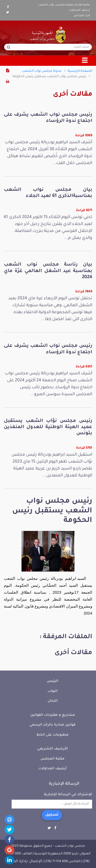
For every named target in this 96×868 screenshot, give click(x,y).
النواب (53, 691)
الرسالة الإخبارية (64, 784)
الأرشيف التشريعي (52, 749)
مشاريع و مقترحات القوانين (53, 715)
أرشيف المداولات (79, 10)
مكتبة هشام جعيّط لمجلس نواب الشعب (64, 5)
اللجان (53, 701)
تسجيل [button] (52, 815)
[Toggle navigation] (85, 61)
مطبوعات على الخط (52, 735)
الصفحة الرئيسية (80, 71)
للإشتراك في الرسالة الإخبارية (68, 795)
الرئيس (53, 681)
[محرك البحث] (48, 47)
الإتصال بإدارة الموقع (24, 862)
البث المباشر (82, 16)
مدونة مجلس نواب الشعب (42, 71)
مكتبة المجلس (52, 759)
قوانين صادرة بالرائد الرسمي (52, 725)
